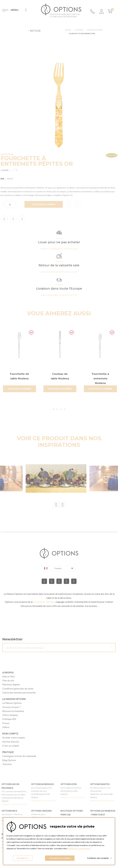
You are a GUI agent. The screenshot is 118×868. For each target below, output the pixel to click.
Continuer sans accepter (99, 858)
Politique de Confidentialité (79, 848)
